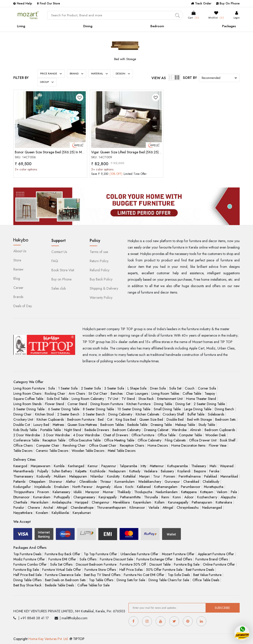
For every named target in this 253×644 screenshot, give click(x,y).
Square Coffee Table (28, 399)
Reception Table (54, 440)
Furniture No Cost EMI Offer (144, 575)
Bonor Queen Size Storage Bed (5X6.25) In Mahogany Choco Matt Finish (68, 152)
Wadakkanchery (150, 482)
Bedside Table (137, 425)
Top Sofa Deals (179, 575)
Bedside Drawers (97, 430)
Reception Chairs (132, 445)
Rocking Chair (55, 393)
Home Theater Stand (201, 399)
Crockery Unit (23, 419)
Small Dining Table (167, 409)
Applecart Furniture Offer (216, 554)
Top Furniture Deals (27, 554)
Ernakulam (62, 487)
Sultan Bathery (62, 471)
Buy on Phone (61, 279)
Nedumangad (212, 507)
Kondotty (113, 476)
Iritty (143, 466)
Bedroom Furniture (81, 419)
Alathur (71, 482)
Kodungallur (22, 487)
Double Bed (175, 419)
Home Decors (158, 445)
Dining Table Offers (27, 580)
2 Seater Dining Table (209, 404)
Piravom (43, 492)
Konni (177, 497)
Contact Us (59, 252)
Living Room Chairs (27, 393)
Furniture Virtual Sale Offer (62, 570)
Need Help (23, 3)
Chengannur (101, 502)
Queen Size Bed (151, 419)
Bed (101, 419)
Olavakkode (88, 482)
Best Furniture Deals (200, 570)
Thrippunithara (24, 492)
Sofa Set (175, 388)
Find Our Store (49, 3)
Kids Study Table (25, 430)
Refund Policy (100, 270)
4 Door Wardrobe (86, 435)
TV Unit (113, 399)
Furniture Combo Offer (30, 564)
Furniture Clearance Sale (63, 575)
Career (18, 288)
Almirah (196, 430)
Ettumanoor (21, 497)
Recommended (211, 78)
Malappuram (78, 476)
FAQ (55, 261)
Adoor (189, 497)
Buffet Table (196, 414)
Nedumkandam (167, 492)
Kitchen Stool (44, 414)
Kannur (93, 466)
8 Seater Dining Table (98, 409)
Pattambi (19, 482)
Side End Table (57, 399)
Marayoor (92, 492)
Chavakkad (191, 482)
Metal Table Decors (122, 451)
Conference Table (26, 440)
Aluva (118, 487)
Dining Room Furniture (107, 404)
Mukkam (60, 476)
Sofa (52, 388)
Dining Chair (22, 414)
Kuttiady (135, 471)
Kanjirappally (108, 497)
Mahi (213, 466)
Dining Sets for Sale (131, 580)
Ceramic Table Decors (52, 451)
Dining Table (163, 404)
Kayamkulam (142, 502)
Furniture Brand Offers (212, 559)
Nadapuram (117, 471)
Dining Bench (224, 409)
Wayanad (227, 466)
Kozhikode (98, 471)
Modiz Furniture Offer (29, 559)
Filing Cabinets (175, 440)
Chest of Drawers (116, 435)
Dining (88, 26)
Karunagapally (178, 502)
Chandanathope (82, 507)
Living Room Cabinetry (88, 399)
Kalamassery (61, 492)
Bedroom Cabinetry (126, 430)
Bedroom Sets (225, 419)
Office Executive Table (85, 440)
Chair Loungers (137, 393)
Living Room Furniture (29, 388)
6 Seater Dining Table (64, 409)
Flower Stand (54, 404)
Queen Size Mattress (82, 425)
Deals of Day (23, 306)
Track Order (201, 3)
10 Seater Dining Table (134, 409)
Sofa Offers (88, 559)
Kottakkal (129, 476)
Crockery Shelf (173, 414)
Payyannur (109, 466)
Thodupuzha (143, 492)
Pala (234, 492)
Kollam (160, 502)
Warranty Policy (101, 298)
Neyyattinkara (23, 513)
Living (21, 26)
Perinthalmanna (190, 476)
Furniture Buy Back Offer (63, 554)
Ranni (165, 497)
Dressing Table (161, 425)
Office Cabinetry (149, 440)
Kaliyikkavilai (60, 513)
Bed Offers (184, 559)
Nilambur (97, 476)
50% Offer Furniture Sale (164, 570)
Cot (110, 419)
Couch (190, 388)
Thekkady (124, 492)
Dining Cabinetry (120, 414)
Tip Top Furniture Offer (100, 554)
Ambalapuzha (62, 502)
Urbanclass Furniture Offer (139, 554)
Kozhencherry (207, 497)
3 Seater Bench (94, 414)
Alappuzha (228, 497)
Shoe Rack (146, 399)
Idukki (78, 492)
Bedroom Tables (112, 425)
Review (18, 269)
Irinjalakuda (42, 487)
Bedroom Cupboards (220, 430)
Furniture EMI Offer (62, 559)
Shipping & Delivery (104, 288)
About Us (20, 251)
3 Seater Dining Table (29, 409)
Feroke (214, 471)
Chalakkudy (211, 482)
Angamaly (103, 487)
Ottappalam (37, 482)
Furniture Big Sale (187, 564)
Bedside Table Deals (59, 585)
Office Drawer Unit (203, 440)
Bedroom (157, 26)
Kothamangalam (166, 487)
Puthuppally (62, 497)
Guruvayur (172, 482)
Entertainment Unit (170, 399)
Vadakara (151, 471)
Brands (18, 297)
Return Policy (99, 261)
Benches (117, 393)
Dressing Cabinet (156, 430)
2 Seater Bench (68, 414)
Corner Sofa (207, 388)
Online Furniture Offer (219, 564)
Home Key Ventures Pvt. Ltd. (48, 639)
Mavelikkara (121, 502)
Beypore (200, 471)
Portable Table (51, 430)
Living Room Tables (165, 393)
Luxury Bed (41, 425)
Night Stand (73, 430)
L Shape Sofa (137, 388)
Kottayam (207, 492)
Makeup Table (185, 425)
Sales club (59, 288)
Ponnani (169, 476)
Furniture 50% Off (133, 564)
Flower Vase (218, 445)
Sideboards (216, 414)
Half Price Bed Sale (27, 575)
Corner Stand (77, 404)
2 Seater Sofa (91, 388)
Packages (229, 26)
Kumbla (59, 466)
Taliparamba (128, 466)
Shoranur (56, 482)
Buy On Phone (228, 3)
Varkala (154, 507)
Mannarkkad (229, 476)
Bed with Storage (125, 59)
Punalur (19, 507)
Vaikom (222, 492)
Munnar (108, 492)
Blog (17, 278)
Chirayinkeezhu (188, 507)
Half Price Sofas (131, 570)
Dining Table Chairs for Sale (169, 580)
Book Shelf (228, 440)
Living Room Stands (27, 404)
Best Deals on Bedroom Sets (65, 580)
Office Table (167, 435)
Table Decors (23, 451)
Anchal (48, 507)
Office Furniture (143, 435)
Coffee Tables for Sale (93, 585)
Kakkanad (144, 487)
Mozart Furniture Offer (178, 554)
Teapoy (210, 393)
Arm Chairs (77, 393)
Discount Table (160, 564)
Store (17, 260)
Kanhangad (76, 466)
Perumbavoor (191, 487)
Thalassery (199, 466)
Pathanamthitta (130, 497)
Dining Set (183, 404)
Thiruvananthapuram (111, 507)
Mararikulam (40, 502)
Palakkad (211, 476)
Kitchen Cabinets (147, 414)
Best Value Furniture (207, 575)
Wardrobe (179, 430)
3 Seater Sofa (114, 388)
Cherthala (20, 502)
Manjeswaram (41, 466)
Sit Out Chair (98, 393)
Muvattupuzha (214, 487)
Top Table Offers (101, 580)
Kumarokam (42, 497)
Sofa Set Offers (61, 564)
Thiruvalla (151, 497)
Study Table (207, 425)
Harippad (82, 502)
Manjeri (144, 476)
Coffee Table (192, 393)
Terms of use (99, 252)
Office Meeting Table (119, 440)
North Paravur (83, 487)
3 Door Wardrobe (56, 435)
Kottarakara (224, 502)
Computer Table (190, 435)
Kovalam (42, 513)
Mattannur (157, 466)
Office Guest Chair (103, 445)
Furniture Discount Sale (116, 559)
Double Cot (22, 425)
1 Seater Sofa (68, 388)
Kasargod (20, 466)
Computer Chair (48, 445)
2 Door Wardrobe (27, 435)
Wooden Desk (216, 435)
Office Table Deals (206, 580)
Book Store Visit (63, 270)
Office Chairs (23, 445)
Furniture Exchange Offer (155, 559)
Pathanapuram (202, 502)
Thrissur (106, 482)
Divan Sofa (158, 388)
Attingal (62, 507)
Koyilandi (184, 471)
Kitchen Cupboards (50, 419)
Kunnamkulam (125, 482)
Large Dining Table (198, 409)
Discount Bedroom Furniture (96, 564)
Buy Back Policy (101, 279)
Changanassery (84, 497)
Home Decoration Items (188, 445)
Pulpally (43, 471)
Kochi (129, 487)
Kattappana (189, 492)
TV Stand (128, 399)
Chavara (34, 507)
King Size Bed (126, 419)
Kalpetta (81, 471)
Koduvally (43, 476)
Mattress (58, 425)
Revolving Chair (74, 445)
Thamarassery (23, 476)
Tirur (157, 476)
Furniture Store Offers (100, 570)
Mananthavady (24, 471)
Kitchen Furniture (138, 404)
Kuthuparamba (178, 466)
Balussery (167, 471)
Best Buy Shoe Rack (27, 585)
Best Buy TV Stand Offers (102, 575)
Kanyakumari (82, 513)
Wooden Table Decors (88, 451)
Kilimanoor (137, 507)
